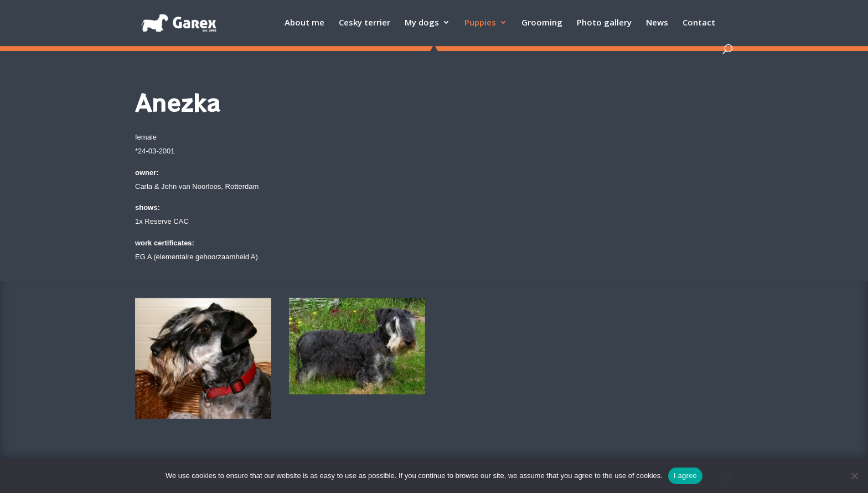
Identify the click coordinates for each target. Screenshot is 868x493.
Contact (699, 23)
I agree (685, 476)
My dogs (422, 23)
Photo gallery (604, 23)
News (657, 23)
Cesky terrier (365, 23)
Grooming (542, 23)
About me (304, 23)
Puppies (480, 23)
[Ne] (854, 476)
